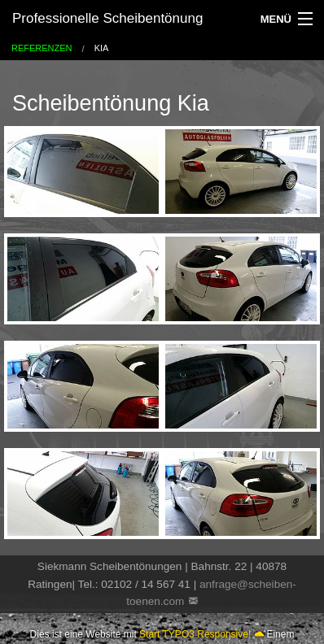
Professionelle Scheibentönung (107, 18)
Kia (102, 48)
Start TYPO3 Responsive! (195, 634)
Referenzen (42, 48)
